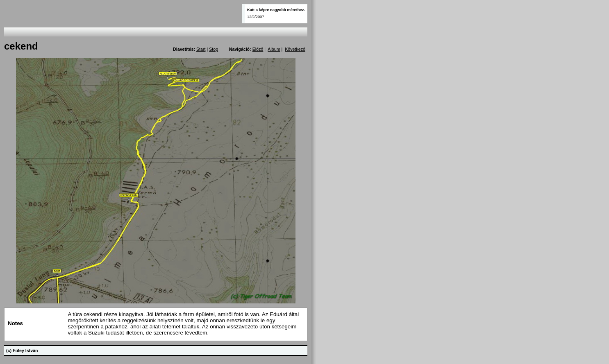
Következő (295, 49)
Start (201, 49)
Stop (214, 49)
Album (274, 49)
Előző (258, 49)
